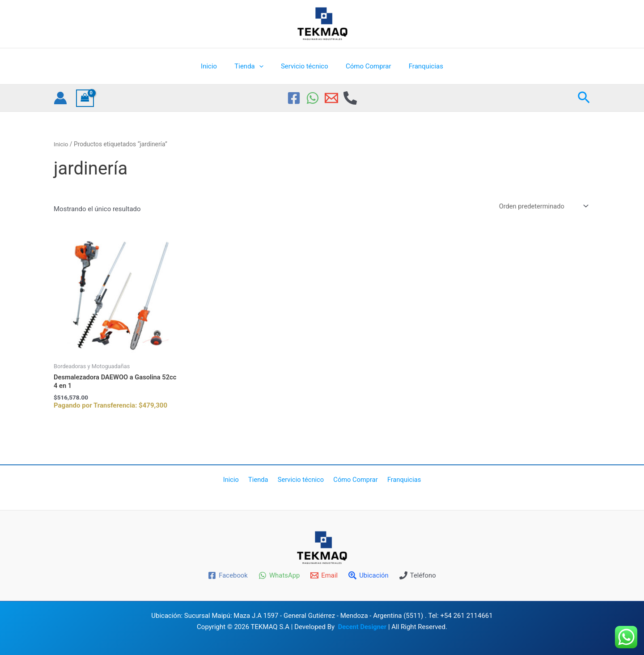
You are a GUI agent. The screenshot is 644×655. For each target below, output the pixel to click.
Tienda (253, 66)
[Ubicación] (369, 575)
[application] (263, 66)
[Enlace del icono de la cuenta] (60, 98)
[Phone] (350, 98)
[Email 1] (331, 98)
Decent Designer (362, 627)
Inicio (217, 66)
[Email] (324, 575)
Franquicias (417, 66)
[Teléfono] (418, 575)
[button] (584, 98)
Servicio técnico (305, 66)
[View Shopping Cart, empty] (85, 98)
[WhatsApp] (313, 98)
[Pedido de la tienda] (542, 206)
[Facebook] (294, 98)
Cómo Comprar (364, 66)
